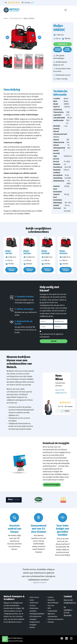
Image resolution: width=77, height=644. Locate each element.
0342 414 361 (60, 390)
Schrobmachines (16, 18)
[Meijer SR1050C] (66, 242)
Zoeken (32, 627)
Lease (32, 600)
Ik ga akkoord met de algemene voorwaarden (51, 336)
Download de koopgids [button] (52, 485)
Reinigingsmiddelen (37, 614)
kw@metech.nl (61, 393)
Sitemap (51, 622)
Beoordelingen (53, 603)
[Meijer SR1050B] (48, 242)
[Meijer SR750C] (11, 242)
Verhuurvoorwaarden (56, 619)
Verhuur (33, 606)
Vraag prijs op (63, 44)
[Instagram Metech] (71, 638)
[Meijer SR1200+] (29, 242)
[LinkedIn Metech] (67, 638)
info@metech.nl (70, 603)
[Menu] (66, 10)
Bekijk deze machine (11, 270)
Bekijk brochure (67, 50)
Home (6, 18)
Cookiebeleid (52, 611)
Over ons (51, 606)
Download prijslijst (58, 50)
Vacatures (51, 600)
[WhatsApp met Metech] (5, 639)
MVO (49, 608)
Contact (50, 597)
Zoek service (34, 597)
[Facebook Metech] (62, 638)
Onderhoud (34, 603)
